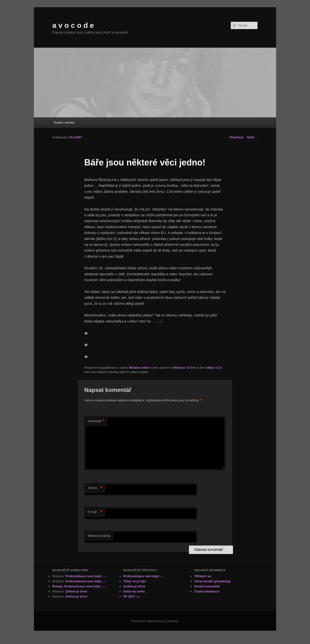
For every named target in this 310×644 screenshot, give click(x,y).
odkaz (210, 368)
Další (252, 137)
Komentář (96, 421)
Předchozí (235, 137)
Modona (179, 368)
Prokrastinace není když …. (86, 576)
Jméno (95, 488)
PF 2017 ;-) (131, 596)
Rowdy (58, 586)
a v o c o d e (73, 25)
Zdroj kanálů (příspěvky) (212, 581)
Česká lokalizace (207, 591)
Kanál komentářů (207, 586)
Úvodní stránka (64, 123)
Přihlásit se (203, 576)
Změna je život (76, 591)
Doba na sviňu (134, 591)
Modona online (139, 368)
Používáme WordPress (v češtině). (155, 621)
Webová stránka (99, 536)
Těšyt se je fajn (135, 581)
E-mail (95, 512)
